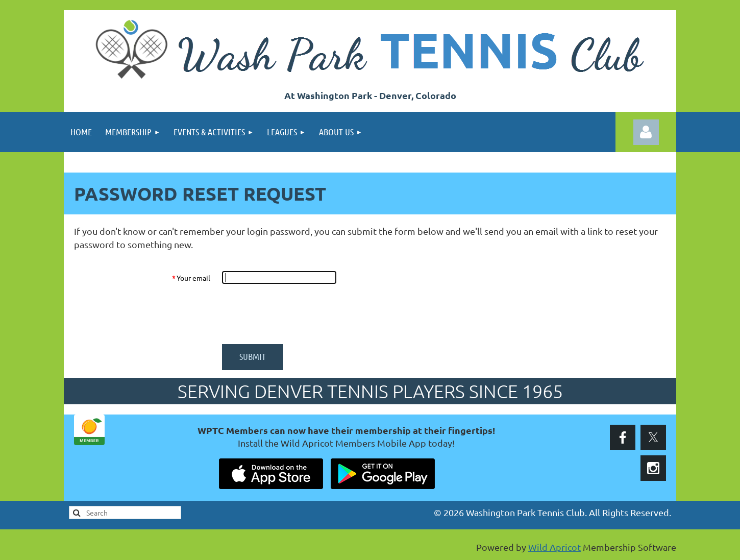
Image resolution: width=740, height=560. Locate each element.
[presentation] (300, 314)
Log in (646, 132)
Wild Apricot (554, 547)
